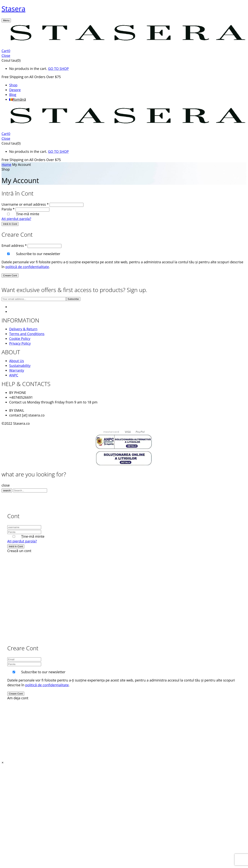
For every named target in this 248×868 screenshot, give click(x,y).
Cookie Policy (20, 339)
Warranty (17, 370)
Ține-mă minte (28, 214)
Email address (14, 245)
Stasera (13, 9)
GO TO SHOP (58, 69)
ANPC (14, 375)
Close (6, 56)
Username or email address (25, 204)
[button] (124, 51)
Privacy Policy (20, 343)
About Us (17, 361)
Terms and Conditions (27, 334)
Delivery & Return (23, 329)
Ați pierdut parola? (16, 219)
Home (6, 164)
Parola (8, 209)
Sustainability (20, 366)
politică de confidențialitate (27, 267)
